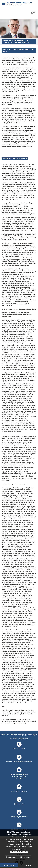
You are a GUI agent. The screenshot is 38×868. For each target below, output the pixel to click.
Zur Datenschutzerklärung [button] (19, 852)
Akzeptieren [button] (27, 865)
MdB (19, 3)
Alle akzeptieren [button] (9, 865)
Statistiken (25, 857)
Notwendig (11, 857)
